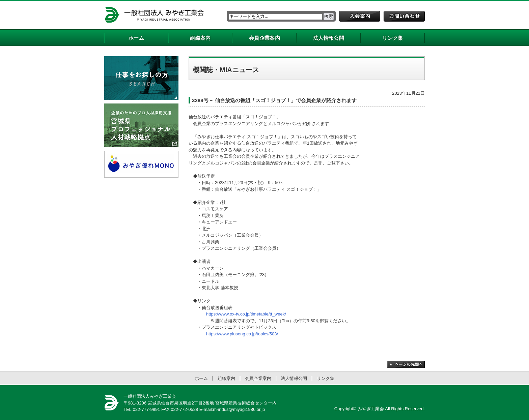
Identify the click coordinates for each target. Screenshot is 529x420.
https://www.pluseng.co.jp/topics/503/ (242, 334)
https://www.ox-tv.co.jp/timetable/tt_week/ (246, 314)
